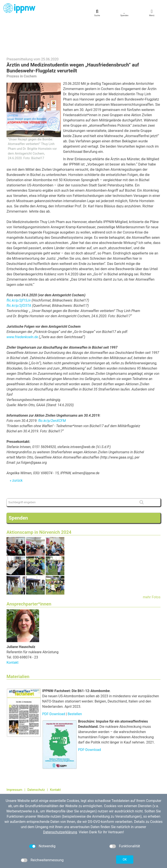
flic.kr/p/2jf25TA (19, 275)
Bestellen (75, 683)
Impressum (14, 759)
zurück (17, 449)
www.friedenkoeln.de (22, 306)
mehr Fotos (152, 566)
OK (125, 859)
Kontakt (13, 632)
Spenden (18, 487)
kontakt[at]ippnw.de (29, 789)
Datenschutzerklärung (60, 832)
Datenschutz (36, 759)
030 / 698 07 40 (23, 784)
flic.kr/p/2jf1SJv (19, 269)
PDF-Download (54, 683)
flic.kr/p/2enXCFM (52, 390)
